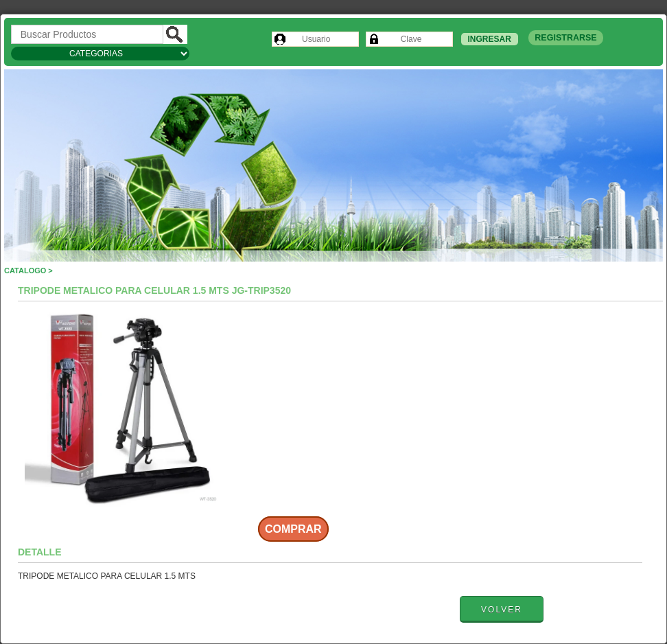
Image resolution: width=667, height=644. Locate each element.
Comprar (293, 529)
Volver (502, 610)
